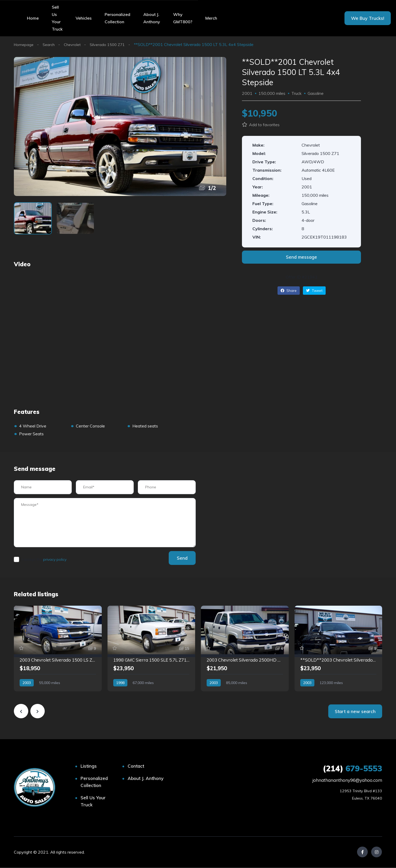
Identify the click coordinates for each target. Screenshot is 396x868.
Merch (211, 18)
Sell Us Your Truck (57, 18)
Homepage (24, 44)
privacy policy (55, 560)
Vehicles (84, 18)
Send (180, 559)
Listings (89, 767)
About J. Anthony (152, 18)
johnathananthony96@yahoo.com (347, 781)
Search (50, 44)
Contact (136, 767)
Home (33, 18)
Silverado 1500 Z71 (112, 44)
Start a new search (355, 712)
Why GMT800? (183, 18)
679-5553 (352, 769)
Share (289, 291)
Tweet (314, 291)
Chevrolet (75, 44)
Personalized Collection (117, 18)
